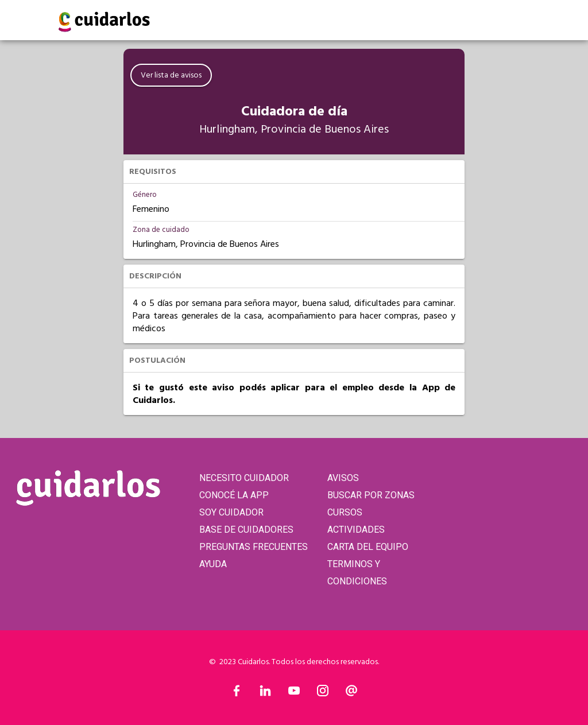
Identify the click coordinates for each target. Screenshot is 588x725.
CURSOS (345, 512)
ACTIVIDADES (356, 530)
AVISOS (343, 478)
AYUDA (213, 564)
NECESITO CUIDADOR (244, 478)
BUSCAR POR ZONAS (371, 495)
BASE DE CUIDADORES (246, 530)
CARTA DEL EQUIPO (368, 547)
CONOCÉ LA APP (234, 495)
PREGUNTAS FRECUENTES (254, 547)
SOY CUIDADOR (231, 512)
